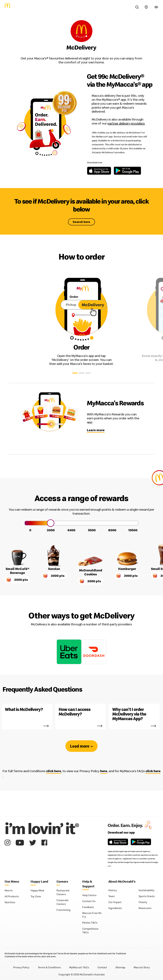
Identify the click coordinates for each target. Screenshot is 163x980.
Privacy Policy (21, 967)
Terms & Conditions (49, 967)
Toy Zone (36, 896)
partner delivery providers (126, 123)
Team (111, 896)
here (104, 771)
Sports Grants (147, 896)
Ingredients (115, 908)
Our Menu (12, 881)
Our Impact (115, 902)
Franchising (63, 910)
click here (54, 771)
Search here (81, 222)
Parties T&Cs (90, 923)
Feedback (88, 907)
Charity (143, 902)
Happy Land (39, 881)
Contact (102, 967)
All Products (12, 896)
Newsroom (145, 908)
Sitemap (120, 967)
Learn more (96, 430)
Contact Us (89, 901)
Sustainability (146, 890)
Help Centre (89, 895)
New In (9, 890)
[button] (75, 373)
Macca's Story (142, 967)
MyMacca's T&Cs (79, 967)
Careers (62, 881)
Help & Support (88, 884)
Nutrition (10, 902)
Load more (80, 746)
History (113, 890)
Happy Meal (37, 890)
